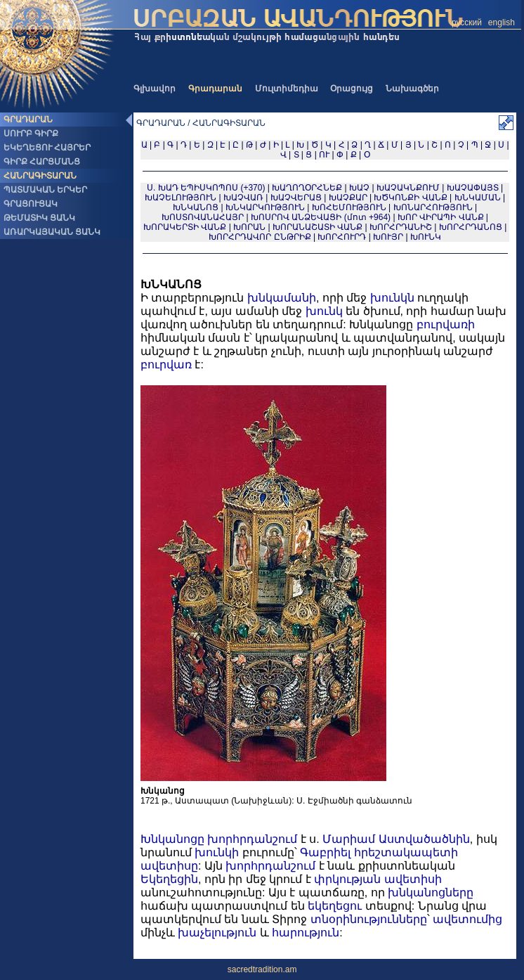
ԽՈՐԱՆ (249, 227)
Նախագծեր (412, 89)
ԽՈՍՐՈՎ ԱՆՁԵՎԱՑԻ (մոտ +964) (322, 217)
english (502, 22)
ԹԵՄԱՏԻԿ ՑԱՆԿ (39, 218)
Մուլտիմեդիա (287, 89)
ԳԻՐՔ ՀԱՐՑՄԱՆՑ (42, 162)
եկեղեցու (335, 906)
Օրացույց (352, 89)
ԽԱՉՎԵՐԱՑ (296, 198)
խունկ (324, 311)
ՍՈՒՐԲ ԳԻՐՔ (31, 134)
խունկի (217, 852)
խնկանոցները (431, 892)
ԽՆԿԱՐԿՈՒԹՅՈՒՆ (265, 207)
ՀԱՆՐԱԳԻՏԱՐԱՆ (40, 176)
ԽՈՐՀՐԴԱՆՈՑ (471, 227)
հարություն (306, 933)
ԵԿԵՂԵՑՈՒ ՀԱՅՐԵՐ (47, 148)
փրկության (347, 879)
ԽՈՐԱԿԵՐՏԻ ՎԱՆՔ (185, 227)
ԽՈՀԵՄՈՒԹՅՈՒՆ (349, 207)
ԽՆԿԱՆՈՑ (196, 207)
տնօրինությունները (369, 919)
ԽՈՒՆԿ (426, 237)
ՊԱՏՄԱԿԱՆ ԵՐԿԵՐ (45, 190)
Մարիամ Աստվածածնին (396, 839)
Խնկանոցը (172, 839)
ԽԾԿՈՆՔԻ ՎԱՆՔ (410, 198)
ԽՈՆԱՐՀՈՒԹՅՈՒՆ (433, 207)
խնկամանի (282, 298)
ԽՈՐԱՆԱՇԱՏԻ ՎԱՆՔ (317, 227)
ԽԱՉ (359, 188)
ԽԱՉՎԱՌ (243, 198)
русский (467, 22)
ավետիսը (169, 866)
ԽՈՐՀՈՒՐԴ (342, 237)
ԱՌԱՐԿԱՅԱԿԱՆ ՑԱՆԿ (52, 232)
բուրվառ (166, 365)
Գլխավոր (155, 89)
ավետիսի (413, 879)
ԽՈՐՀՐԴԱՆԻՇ (401, 227)
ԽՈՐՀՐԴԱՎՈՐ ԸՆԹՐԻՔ (260, 237)
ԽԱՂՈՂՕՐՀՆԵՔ (307, 188)
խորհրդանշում (252, 839)
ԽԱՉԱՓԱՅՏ (473, 188)
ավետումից (467, 919)
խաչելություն (217, 933)
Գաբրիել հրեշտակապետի (379, 852)
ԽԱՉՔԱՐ (348, 198)
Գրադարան (215, 89)
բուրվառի (446, 324)
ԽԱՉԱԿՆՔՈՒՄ (408, 188)
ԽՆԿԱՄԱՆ (478, 198)
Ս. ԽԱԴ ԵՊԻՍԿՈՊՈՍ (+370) (206, 188)
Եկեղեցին (169, 879)
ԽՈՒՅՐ (388, 237)
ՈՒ (324, 155)
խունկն (392, 298)
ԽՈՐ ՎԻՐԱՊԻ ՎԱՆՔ (441, 217)
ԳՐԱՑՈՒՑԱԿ (31, 204)
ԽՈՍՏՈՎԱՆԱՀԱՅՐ (203, 217)
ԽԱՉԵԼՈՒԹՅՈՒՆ (181, 198)
